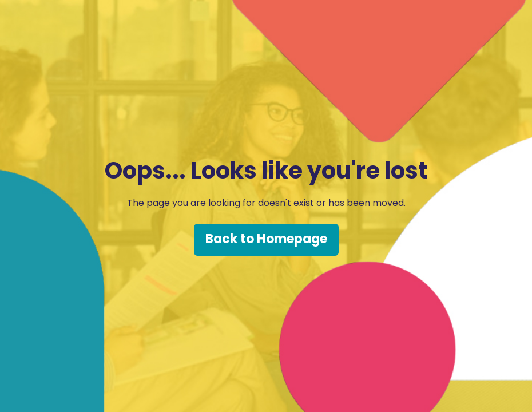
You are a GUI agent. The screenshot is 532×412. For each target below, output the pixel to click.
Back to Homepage (266, 239)
